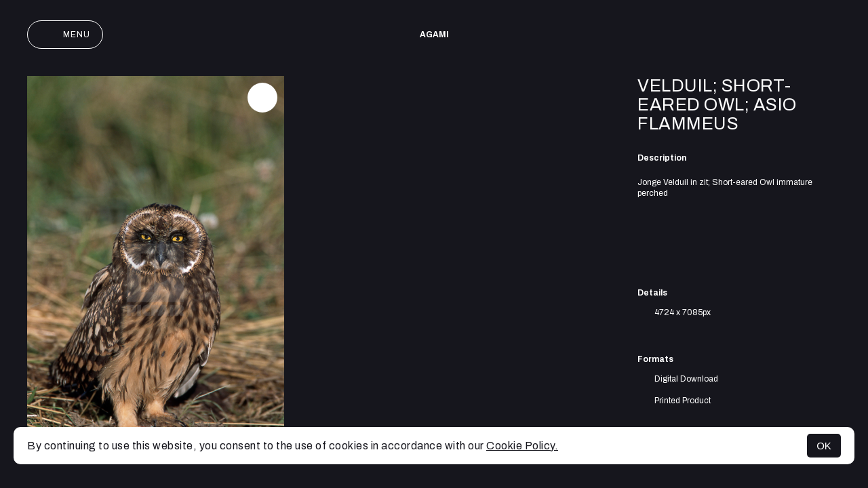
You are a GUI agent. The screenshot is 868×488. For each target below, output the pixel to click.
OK (824, 446)
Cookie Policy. (522, 446)
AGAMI (434, 35)
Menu (65, 35)
